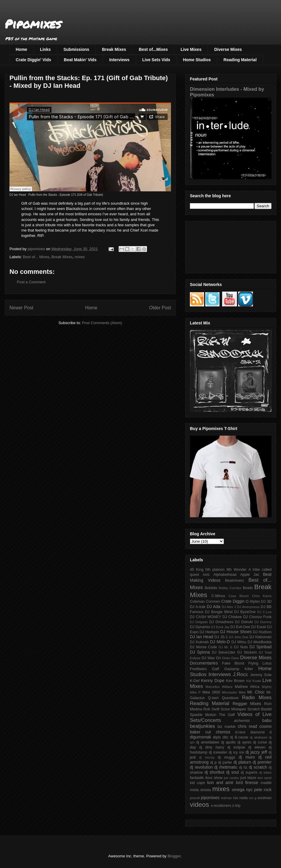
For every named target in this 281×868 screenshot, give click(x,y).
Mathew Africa (247, 687)
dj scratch (258, 767)
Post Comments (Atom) (102, 323)
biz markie (226, 727)
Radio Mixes (257, 698)
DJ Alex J (229, 607)
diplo (217, 737)
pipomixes (210, 798)
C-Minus (218, 596)
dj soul (233, 772)
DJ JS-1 (221, 637)
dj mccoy (207, 757)
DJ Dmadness (221, 622)
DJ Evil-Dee (240, 627)
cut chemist (218, 732)
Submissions (76, 49)
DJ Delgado (199, 622)
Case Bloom (239, 596)
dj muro (247, 757)
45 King (197, 570)
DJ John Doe (239, 637)
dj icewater (218, 752)
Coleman (197, 602)
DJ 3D (266, 602)
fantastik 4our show (206, 778)
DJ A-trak (198, 607)
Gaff (216, 669)
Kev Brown (235, 681)
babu (267, 720)
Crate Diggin (233, 601)
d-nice (240, 732)
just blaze (248, 778)
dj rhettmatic (226, 767)
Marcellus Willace (219, 687)
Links (45, 49)
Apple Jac (250, 575)
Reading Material (240, 60)
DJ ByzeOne (245, 612)
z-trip (236, 806)
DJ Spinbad (261, 647)
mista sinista (200, 790)
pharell (195, 798)
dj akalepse (259, 737)
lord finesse (247, 783)
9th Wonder (237, 570)
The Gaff (227, 715)
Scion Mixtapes (233, 709)
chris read (247, 726)
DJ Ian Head (18, 195)
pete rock (263, 790)
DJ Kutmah (199, 642)
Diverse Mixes (228, 49)
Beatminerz (235, 581)
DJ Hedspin (209, 632)
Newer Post (21, 308)
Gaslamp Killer (239, 669)
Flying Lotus (260, 663)
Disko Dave (231, 658)
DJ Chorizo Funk (257, 617)
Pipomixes (33, 24)
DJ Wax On (211, 658)
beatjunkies (202, 726)
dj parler (225, 762)
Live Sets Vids (156, 60)
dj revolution (201, 767)
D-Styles (253, 602)
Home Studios (197, 60)
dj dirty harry (211, 747)
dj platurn (242, 762)
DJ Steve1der (223, 652)
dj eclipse (236, 747)
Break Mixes (114, 49)
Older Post (160, 308)
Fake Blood (233, 663)
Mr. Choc (256, 692)
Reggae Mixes (247, 704)
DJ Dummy (263, 622)
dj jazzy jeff (256, 752)
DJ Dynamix (200, 627)
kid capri (197, 783)
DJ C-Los (265, 612)
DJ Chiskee (232, 617)
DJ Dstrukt (244, 622)
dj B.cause (239, 737)
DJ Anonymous (248, 607)
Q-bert (213, 698)
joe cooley (231, 778)
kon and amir (220, 783)
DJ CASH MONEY (206, 617)
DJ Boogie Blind (219, 612)
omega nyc (242, 790)
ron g (253, 798)
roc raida (240, 798)
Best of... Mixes (36, 257)
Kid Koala (253, 681)
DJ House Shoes (236, 632)
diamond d (261, 732)
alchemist (242, 721)
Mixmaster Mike (234, 692)
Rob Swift (211, 709)
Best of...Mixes (153, 49)
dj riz (243, 767)
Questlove (230, 698)
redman (226, 798)
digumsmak (201, 737)
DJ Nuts (241, 647)
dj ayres (244, 742)
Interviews (119, 60)
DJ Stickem (247, 652)
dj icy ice (236, 752)
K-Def (195, 681)
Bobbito (211, 588)
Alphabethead (225, 575)
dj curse (260, 742)
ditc (225, 737)
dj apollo (228, 742)
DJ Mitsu (239, 642)
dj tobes (265, 772)
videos (200, 805)
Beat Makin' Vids (80, 60)
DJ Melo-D (220, 642)
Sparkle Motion (203, 715)
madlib (266, 783)
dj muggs (226, 757)
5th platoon (215, 570)
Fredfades (198, 669)
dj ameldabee (208, 742)
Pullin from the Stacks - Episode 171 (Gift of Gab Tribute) (66, 195)
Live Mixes (191, 49)
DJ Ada (214, 607)
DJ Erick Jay (220, 627)
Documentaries (204, 663)
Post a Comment (31, 282)
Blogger (174, 856)
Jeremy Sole (261, 675)
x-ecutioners (221, 806)
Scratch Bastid (259, 709)
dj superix (249, 772)
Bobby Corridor (230, 588)
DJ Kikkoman (260, 637)
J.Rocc (240, 674)
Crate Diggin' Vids (33, 60)
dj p (214, 762)
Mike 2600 (211, 692)
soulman (264, 798)
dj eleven (257, 747)
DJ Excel (259, 627)
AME (206, 575)
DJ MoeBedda (260, 642)
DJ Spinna (200, 652)
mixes (80, 257)
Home (21, 49)
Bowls (248, 588)
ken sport (265, 778)
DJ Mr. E (226, 647)
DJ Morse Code (204, 647)
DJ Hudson (262, 632)
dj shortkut (214, 772)
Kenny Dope (213, 681)
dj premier (262, 762)
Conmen (213, 602)
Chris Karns (262, 596)
